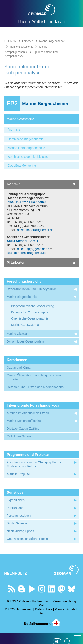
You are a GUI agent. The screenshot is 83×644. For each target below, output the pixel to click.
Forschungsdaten (19, 516)
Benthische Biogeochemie (26, 139)
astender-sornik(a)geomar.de (27, 253)
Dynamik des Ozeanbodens (26, 341)
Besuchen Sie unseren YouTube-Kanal (32, 589)
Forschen (28, 41)
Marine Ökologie (18, 334)
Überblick (14, 130)
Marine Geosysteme (21, 47)
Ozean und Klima (18, 368)
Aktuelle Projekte (18, 474)
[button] (77, 638)
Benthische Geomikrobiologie (28, 157)
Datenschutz (44, 609)
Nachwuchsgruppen (20, 531)
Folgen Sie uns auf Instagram (41, 589)
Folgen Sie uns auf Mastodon (61, 589)
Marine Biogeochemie (52, 41)
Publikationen (16, 508)
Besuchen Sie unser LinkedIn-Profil (51, 589)
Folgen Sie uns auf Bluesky (71, 589)
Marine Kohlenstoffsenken (25, 421)
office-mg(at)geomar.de (33, 249)
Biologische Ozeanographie (30, 312)
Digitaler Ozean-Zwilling (23, 429)
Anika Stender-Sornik (22, 241)
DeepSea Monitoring (22, 166)
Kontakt (41, 184)
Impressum (25, 609)
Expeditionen (16, 500)
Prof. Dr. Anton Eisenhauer (26, 202)
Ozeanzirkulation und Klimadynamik (31, 289)
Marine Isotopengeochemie (26, 148)
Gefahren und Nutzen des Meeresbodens (35, 387)
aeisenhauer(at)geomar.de (36, 230)
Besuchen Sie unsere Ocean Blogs (22, 589)
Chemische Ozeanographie (30, 318)
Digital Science (17, 523)
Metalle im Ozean (19, 436)
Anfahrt (72, 609)
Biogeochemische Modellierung (33, 306)
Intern (42, 613)
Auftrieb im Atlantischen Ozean (28, 413)
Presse (60, 609)
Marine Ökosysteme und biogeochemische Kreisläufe (36, 377)
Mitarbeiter (41, 262)
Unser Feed (12, 589)
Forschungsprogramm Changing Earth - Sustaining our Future (34, 464)
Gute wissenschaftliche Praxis (27, 539)
